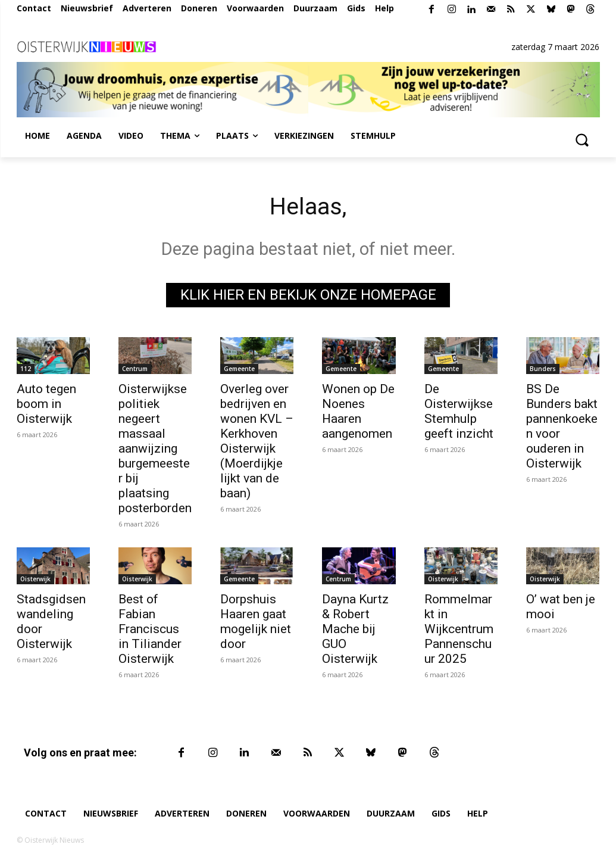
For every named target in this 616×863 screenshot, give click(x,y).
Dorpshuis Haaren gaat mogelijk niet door (256, 621)
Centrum (135, 369)
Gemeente (239, 369)
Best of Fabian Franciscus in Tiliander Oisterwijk (150, 629)
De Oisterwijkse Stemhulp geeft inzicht (459, 412)
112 (26, 369)
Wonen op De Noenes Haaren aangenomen (358, 412)
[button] (582, 139)
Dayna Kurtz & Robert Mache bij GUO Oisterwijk (355, 629)
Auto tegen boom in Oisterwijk (46, 404)
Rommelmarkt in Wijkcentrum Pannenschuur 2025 (459, 629)
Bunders (543, 369)
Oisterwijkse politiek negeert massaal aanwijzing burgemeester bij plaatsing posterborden (155, 449)
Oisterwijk (35, 579)
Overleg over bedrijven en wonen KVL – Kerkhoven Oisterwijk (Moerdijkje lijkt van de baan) (257, 442)
